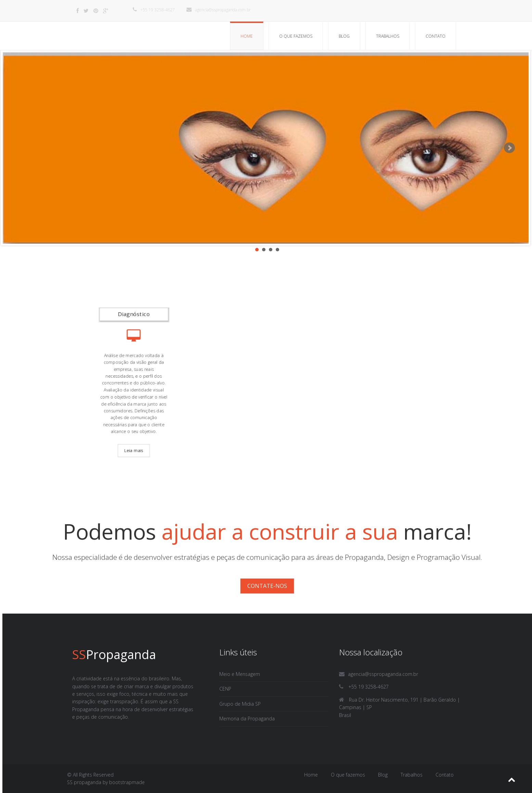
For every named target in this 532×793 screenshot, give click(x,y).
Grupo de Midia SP (240, 704)
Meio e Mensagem (240, 674)
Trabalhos (388, 36)
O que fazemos (296, 36)
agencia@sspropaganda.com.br (219, 10)
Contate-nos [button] (267, 586)
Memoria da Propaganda (247, 719)
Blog (344, 36)
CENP (225, 689)
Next (509, 148)
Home (247, 36)
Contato (436, 36)
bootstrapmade (127, 782)
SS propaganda (84, 782)
